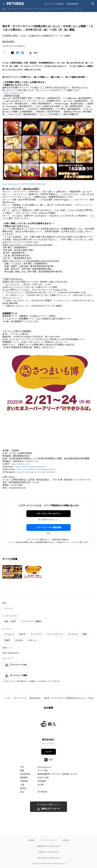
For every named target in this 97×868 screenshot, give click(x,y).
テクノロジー (14, 9)
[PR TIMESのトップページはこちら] (15, 4)
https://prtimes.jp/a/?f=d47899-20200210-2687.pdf (24, 184)
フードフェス (36, 634)
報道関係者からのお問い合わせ (48, 846)
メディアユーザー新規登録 (48, 527)
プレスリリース (20, 698)
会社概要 (31, 840)
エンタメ (46, 9)
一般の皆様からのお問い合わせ (48, 858)
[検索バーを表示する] (93, 4)
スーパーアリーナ (55, 634)
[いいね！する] (5, 53)
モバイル (27, 9)
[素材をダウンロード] (30, 53)
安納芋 (7, 640)
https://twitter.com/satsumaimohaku (30, 467)
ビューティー (59, 9)
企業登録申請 (72, 4)
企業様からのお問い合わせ (48, 852)
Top (4, 9)
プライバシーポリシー (48, 840)
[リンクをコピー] (35, 53)
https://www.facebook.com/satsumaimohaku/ (36, 469)
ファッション (73, 9)
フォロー (48, 752)
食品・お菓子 (10, 621)
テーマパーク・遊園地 (31, 621)
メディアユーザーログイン (48, 514)
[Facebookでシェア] (18, 53)
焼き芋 (22, 634)
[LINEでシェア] (23, 53)
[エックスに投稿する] (12, 53)
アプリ (37, 9)
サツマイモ (73, 634)
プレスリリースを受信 (54, 4)
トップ (7, 698)
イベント (8, 608)
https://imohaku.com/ (13, 93)
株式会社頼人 (35, 698)
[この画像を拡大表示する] (12, 572)
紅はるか (19, 640)
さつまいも (9, 634)
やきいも (32, 640)
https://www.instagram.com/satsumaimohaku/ (36, 472)
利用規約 (66, 840)
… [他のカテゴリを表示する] (83, 8)
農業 (85, 634)
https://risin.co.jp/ (45, 767)
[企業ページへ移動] (49, 725)
